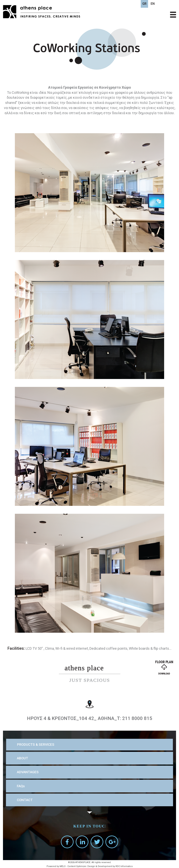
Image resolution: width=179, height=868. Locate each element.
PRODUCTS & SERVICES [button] (36, 745)
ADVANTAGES (28, 772)
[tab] (89, 745)
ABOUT (22, 758)
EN (153, 4)
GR (144, 4)
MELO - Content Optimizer (73, 866)
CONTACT (25, 800)
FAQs (21, 786)
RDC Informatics (124, 866)
